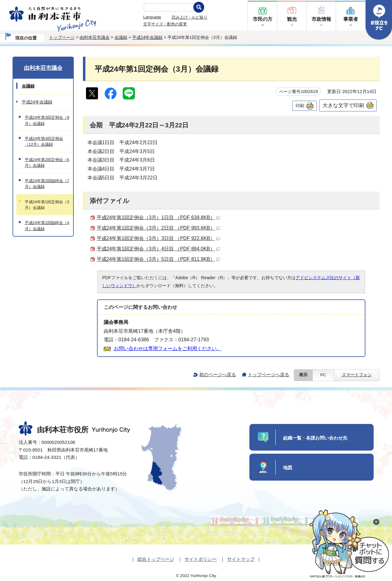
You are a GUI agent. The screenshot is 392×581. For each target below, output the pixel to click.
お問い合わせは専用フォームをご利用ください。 (168, 349)
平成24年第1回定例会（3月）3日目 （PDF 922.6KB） (159, 238)
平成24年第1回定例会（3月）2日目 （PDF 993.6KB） (159, 228)
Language (152, 17)
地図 (288, 468)
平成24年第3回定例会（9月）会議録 (47, 120)
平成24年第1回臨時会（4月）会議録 (47, 226)
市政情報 (321, 19)
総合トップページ (156, 559)
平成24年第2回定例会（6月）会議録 (47, 163)
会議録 (121, 37)
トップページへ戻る (269, 375)
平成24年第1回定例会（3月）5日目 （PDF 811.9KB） (159, 259)
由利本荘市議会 (95, 37)
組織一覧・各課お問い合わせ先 (315, 438)
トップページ (62, 37)
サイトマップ (241, 559)
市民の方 (263, 19)
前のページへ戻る (218, 375)
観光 (292, 19)
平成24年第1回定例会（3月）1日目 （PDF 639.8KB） (159, 217)
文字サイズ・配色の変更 (165, 24)
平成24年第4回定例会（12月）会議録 (44, 141)
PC (323, 375)
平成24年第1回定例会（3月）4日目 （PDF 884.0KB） (159, 249)
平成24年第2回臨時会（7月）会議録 (47, 184)
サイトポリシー (201, 559)
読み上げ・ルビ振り (190, 17)
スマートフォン (357, 375)
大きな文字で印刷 (343, 105)
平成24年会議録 (147, 37)
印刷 (300, 106)
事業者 (351, 19)
